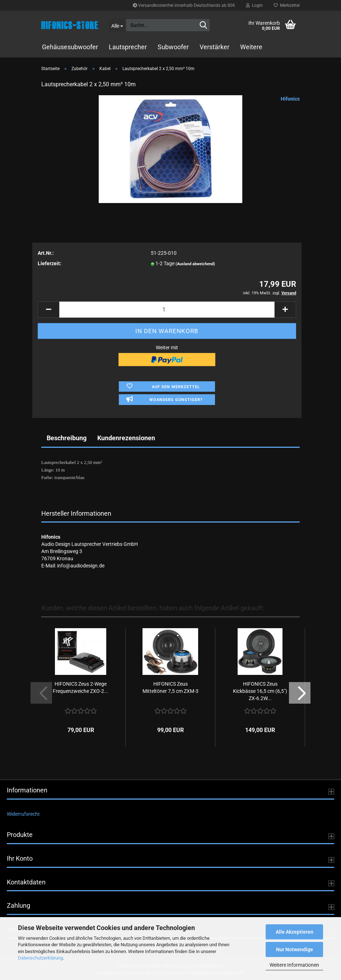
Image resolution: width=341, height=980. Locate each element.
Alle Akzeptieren (295, 932)
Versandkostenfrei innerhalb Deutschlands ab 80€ (184, 5)
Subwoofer (173, 47)
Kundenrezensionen (126, 438)
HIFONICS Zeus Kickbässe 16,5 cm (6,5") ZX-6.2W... (260, 691)
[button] (48, 310)
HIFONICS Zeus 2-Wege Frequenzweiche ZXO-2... (81, 687)
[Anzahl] (167, 310)
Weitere (251, 47)
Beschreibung (67, 438)
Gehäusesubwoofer (70, 47)
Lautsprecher (128, 47)
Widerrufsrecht (23, 814)
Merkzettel (287, 5)
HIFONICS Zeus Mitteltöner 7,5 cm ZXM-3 (170, 687)
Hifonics (290, 99)
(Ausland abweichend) (195, 264)
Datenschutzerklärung (40, 958)
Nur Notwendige (295, 949)
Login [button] (254, 5)
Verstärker (214, 47)
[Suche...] (117, 25)
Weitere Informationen (294, 965)
